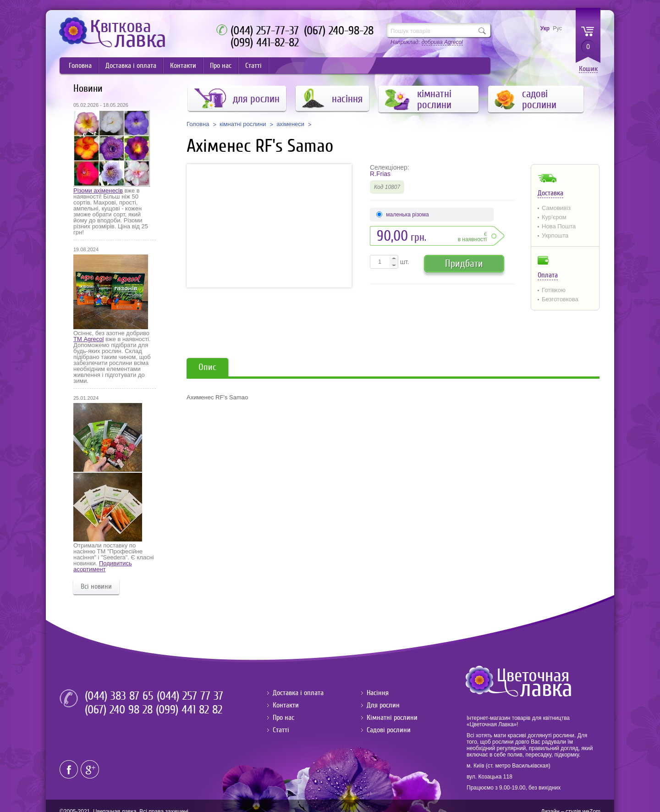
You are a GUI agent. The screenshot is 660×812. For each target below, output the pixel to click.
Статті (253, 66)
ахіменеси (290, 124)
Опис (207, 367)
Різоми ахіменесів (98, 191)
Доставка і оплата (131, 66)
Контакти (183, 66)
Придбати (464, 263)
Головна (80, 66)
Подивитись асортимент (103, 566)
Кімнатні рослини (392, 718)
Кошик (588, 69)
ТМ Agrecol (88, 339)
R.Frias (380, 174)
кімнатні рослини (243, 124)
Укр (545, 28)
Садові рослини (389, 730)
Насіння (378, 693)
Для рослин (383, 705)
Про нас (221, 66)
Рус (557, 28)
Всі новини (96, 586)
